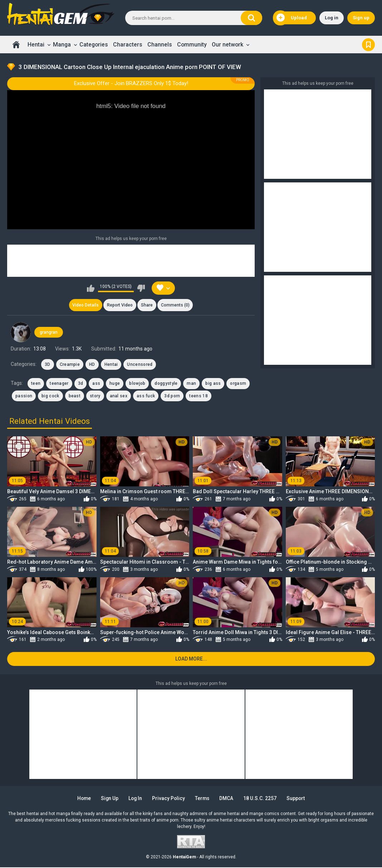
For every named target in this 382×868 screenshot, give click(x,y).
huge (115, 384)
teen (36, 384)
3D (48, 365)
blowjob (137, 384)
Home (16, 45)
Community (192, 45)
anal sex (119, 396)
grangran (49, 333)
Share (147, 305)
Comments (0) (176, 305)
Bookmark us (368, 45)
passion (24, 396)
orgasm (238, 384)
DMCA (228, 799)
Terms (203, 799)
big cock (50, 396)
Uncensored (140, 365)
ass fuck (146, 396)
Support (298, 799)
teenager (59, 384)
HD (92, 365)
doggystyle (166, 384)
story (95, 396)
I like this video (91, 288)
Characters (128, 45)
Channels (160, 45)
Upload (292, 18)
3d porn (172, 396)
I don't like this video (141, 288)
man (191, 384)
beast (75, 396)
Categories (94, 45)
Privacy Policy (169, 799)
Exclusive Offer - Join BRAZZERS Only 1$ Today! (131, 83)
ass (96, 384)
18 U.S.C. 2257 (262, 799)
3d (81, 384)
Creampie (70, 365)
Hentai (36, 45)
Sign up (361, 18)
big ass (213, 384)
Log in (332, 18)
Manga (62, 45)
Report (120, 305)
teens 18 (198, 396)
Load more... (191, 659)
